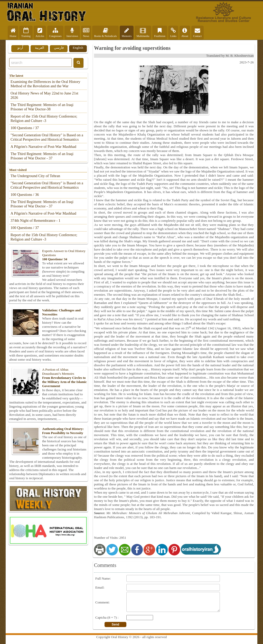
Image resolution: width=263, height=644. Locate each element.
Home (13, 33)
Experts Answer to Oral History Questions (48, 255)
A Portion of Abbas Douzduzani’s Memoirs (48, 378)
